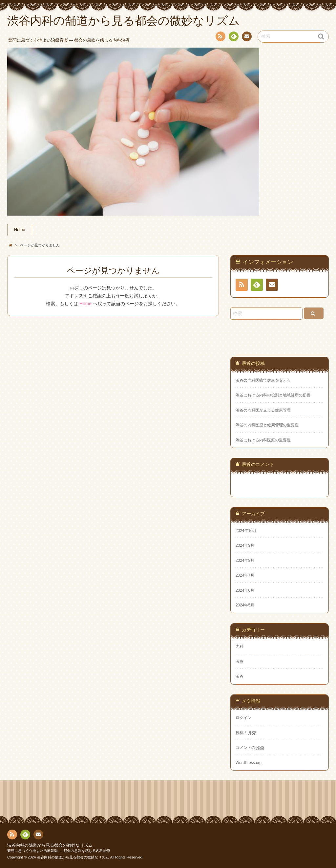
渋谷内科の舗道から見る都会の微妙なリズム (50, 845)
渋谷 (240, 676)
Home (20, 230)
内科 (240, 646)
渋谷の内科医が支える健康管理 (263, 410)
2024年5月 (245, 605)
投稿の (246, 733)
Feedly (233, 37)
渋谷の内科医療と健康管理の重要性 (267, 425)
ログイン (243, 718)
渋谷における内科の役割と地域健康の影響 (273, 395)
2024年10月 (246, 531)
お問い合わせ (246, 37)
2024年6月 (245, 590)
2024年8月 (245, 561)
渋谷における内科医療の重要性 (263, 440)
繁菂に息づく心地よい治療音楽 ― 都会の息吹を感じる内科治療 (59, 851)
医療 (240, 662)
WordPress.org (249, 763)
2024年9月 (245, 545)
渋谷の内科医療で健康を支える (263, 380)
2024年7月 (245, 575)
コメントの (250, 748)
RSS (220, 38)
